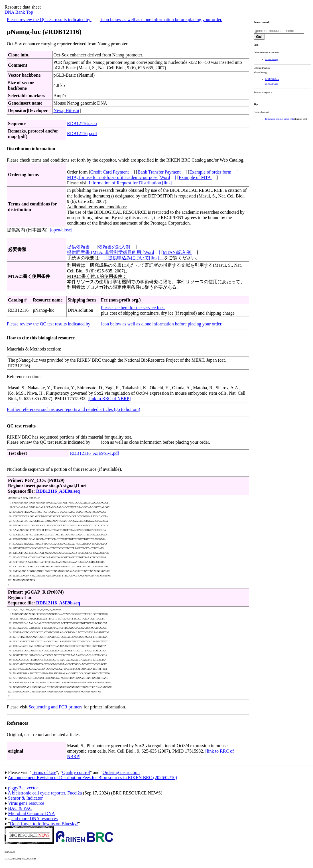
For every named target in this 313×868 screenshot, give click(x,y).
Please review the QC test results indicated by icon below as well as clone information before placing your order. (115, 20)
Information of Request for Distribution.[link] (130, 183)
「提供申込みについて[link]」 (134, 258)
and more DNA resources (34, 819)
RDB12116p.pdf (82, 134)
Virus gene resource (26, 803)
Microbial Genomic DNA (31, 813)
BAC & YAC (20, 808)
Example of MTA (195, 177)
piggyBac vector (23, 788)
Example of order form (211, 172)
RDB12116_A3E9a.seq (58, 491)
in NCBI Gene (272, 84)
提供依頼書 (79, 247)
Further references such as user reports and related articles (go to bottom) (74, 409)
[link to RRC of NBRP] (109, 399)
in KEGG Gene (272, 79)
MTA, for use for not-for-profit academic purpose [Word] (122, 177)
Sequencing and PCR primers (55, 707)
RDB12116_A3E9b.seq (58, 603)
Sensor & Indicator (25, 798)
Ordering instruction (121, 772)
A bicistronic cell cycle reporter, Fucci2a (45, 793)
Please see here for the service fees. (133, 308)
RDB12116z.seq (82, 124)
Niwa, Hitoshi (66, 110)
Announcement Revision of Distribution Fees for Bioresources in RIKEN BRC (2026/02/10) (92, 778)
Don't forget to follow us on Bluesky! (44, 824)
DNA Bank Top (19, 12)
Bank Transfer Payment (159, 172)
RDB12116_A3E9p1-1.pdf (95, 453)
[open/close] (61, 230)
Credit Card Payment (110, 172)
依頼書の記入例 (115, 247)
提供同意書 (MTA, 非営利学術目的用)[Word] (114, 252)
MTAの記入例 (177, 252)
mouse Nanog (271, 59)
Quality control (76, 772)
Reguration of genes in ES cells (280, 119)
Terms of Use (44, 772)
